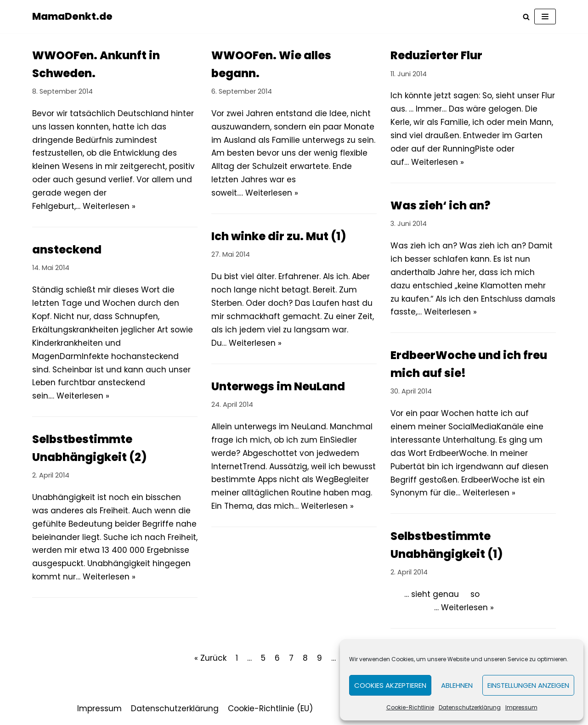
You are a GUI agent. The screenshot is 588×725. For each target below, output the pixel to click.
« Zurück (210, 658)
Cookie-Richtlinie (410, 707)
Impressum (521, 707)
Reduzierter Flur (436, 55)
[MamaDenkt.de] (72, 17)
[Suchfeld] (526, 17)
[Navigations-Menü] (545, 17)
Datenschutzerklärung (470, 707)
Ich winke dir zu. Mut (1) (279, 236)
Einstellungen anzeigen (528, 685)
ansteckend (67, 250)
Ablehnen (457, 685)
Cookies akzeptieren (390, 685)
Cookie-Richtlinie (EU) (270, 708)
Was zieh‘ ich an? (440, 205)
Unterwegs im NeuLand (278, 386)
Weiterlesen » (109, 206)
